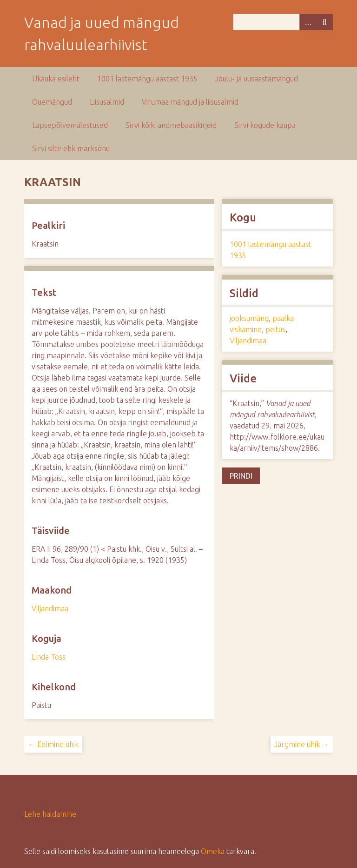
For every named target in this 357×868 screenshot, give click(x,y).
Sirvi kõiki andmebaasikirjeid (171, 125)
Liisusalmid (107, 102)
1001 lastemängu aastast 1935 (147, 79)
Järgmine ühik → (302, 744)
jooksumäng (249, 318)
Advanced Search (308, 22)
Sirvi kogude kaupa (265, 125)
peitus (275, 329)
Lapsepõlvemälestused (70, 125)
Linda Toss (49, 657)
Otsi (324, 22)
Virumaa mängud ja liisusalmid (190, 102)
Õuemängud (52, 102)
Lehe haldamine (50, 814)
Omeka (213, 851)
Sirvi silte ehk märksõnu (71, 148)
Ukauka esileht (56, 79)
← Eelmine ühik (53, 744)
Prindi (241, 476)
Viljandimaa (50, 608)
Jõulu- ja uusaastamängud (257, 79)
